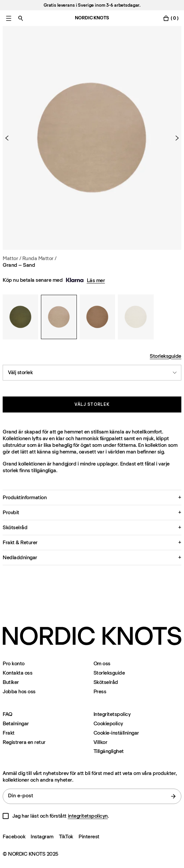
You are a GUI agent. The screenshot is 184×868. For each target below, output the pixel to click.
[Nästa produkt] (174, 138)
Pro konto (14, 663)
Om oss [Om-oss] (102, 663)
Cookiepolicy (108, 723)
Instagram (42, 836)
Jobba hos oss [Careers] (19, 691)
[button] (92, 498)
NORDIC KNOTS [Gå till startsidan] (92, 18)
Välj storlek (92, 404)
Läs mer (96, 280)
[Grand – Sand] (20, 317)
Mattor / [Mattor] (12, 258)
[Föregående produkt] (10, 138)
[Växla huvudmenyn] (9, 18)
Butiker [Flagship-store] (11, 682)
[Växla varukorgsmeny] (171, 18)
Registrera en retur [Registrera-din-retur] (24, 742)
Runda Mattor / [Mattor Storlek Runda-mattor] (39, 258)
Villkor (100, 742)
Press (100, 691)
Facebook (14, 836)
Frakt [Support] (9, 733)
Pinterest (89, 836)
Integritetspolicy (112, 714)
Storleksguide (166, 356)
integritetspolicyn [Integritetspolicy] (88, 816)
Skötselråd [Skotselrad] (106, 682)
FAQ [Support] (7, 714)
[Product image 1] (92, 138)
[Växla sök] (21, 18)
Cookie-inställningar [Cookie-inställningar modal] (116, 733)
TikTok (66, 836)
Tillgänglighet (109, 751)
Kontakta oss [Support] (17, 673)
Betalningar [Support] (16, 723)
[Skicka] (173, 796)
